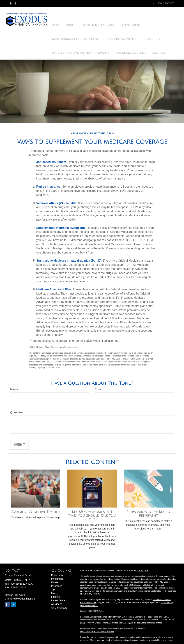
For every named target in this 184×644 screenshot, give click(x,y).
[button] (70, 19)
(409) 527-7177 (163, 3)
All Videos (57, 600)
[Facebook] (16, 3)
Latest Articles (59, 596)
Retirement (57, 571)
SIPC (116, 616)
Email (99, 386)
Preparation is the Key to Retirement (148, 510)
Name (14, 386)
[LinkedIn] (11, 3)
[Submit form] (19, 441)
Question (16, 409)
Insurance (57, 582)
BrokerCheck (142, 567)
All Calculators (59, 604)
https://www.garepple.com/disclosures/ (97, 628)
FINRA (109, 616)
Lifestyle (56, 593)
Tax (53, 586)
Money (55, 589)
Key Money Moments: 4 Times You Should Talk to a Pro (92, 512)
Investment (57, 575)
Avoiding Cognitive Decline (36, 508)
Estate (55, 578)
